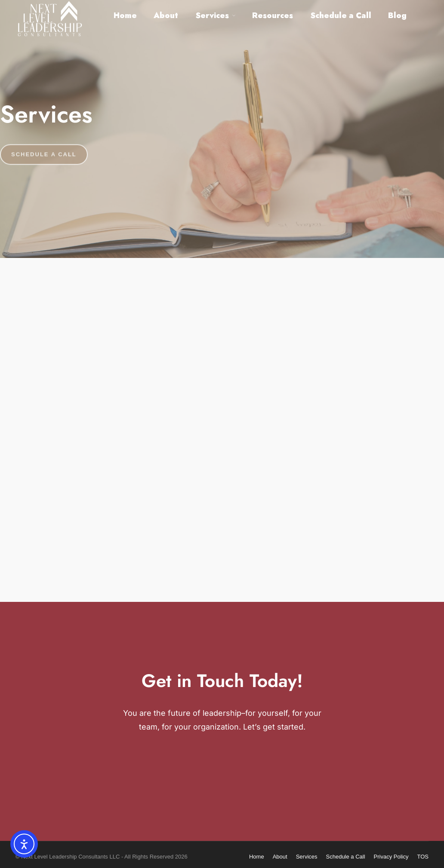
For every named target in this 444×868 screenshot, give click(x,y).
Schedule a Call (341, 16)
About (166, 16)
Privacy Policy (391, 857)
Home (125, 16)
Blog (397, 16)
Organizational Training (345, 526)
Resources (273, 16)
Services (212, 16)
